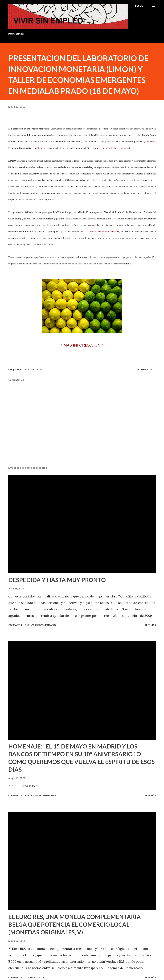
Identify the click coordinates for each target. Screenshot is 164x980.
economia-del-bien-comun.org (115, 148)
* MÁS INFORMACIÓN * (82, 345)
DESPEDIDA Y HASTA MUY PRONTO (57, 580)
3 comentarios (34, 977)
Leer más (150, 625)
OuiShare (38, 148)
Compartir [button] (145, 369)
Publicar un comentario (40, 625)
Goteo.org (150, 142)
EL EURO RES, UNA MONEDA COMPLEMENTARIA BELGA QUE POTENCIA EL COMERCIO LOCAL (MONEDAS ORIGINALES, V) (75, 924)
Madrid (40, 369)
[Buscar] (140, 6)
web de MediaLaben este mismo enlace (101, 232)
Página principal (17, 34)
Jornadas (28, 369)
